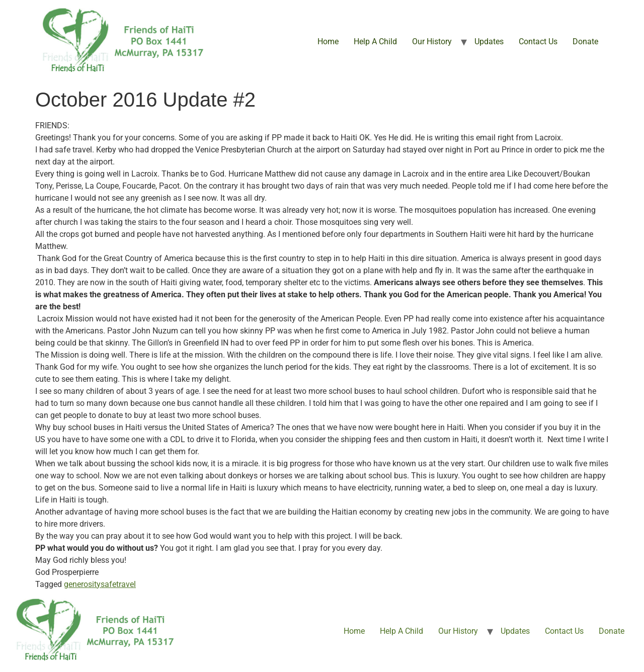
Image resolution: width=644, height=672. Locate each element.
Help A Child (375, 41)
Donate (585, 41)
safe (108, 584)
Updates (489, 41)
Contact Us (538, 41)
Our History (432, 41)
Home (328, 41)
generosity (82, 584)
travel (126, 584)
